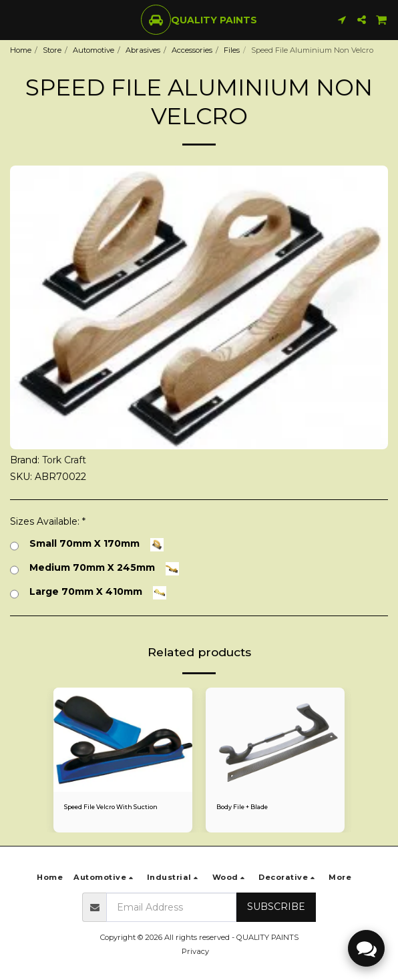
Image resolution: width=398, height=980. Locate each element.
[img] (123, 740)
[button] (15, 19)
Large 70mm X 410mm (88, 593)
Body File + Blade (242, 807)
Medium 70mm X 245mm (94, 569)
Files (232, 50)
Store (52, 50)
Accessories (192, 50)
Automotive (93, 50)
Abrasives (143, 50)
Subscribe (276, 907)
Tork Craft (64, 460)
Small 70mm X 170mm (87, 545)
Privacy (195, 951)
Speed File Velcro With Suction (111, 807)
